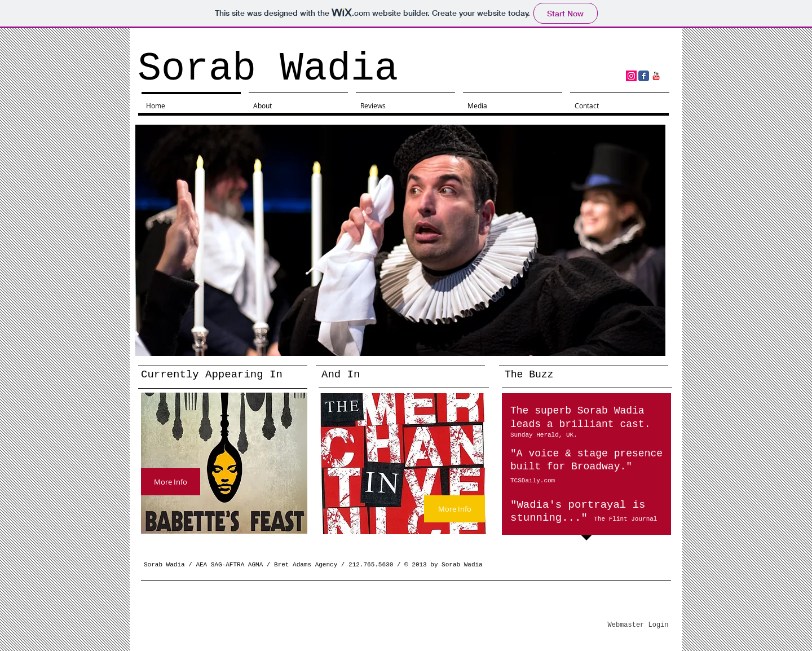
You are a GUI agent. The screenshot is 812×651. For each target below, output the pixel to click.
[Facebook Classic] (644, 76)
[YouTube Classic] (656, 76)
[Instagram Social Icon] (631, 76)
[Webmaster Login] (638, 626)
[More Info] (171, 482)
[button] (400, 240)
